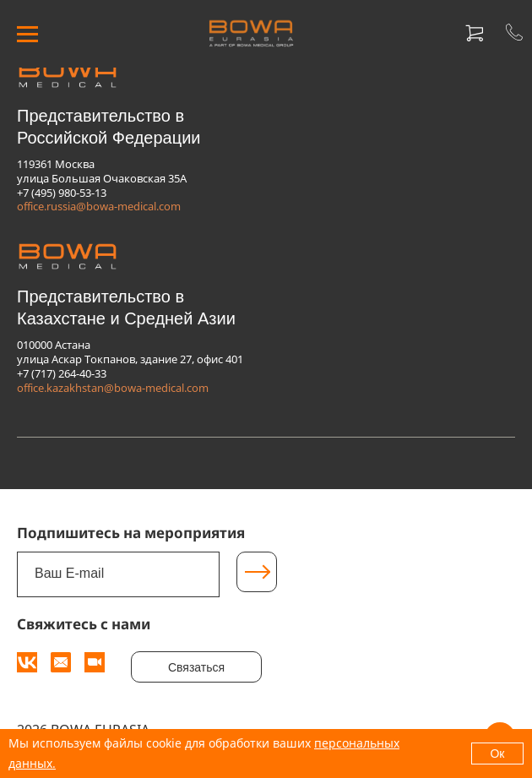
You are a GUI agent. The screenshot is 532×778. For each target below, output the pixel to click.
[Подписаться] (257, 572)
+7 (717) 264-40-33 (62, 373)
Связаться (196, 667)
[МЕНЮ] (27, 34)
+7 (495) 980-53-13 (62, 193)
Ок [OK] (497, 754)
